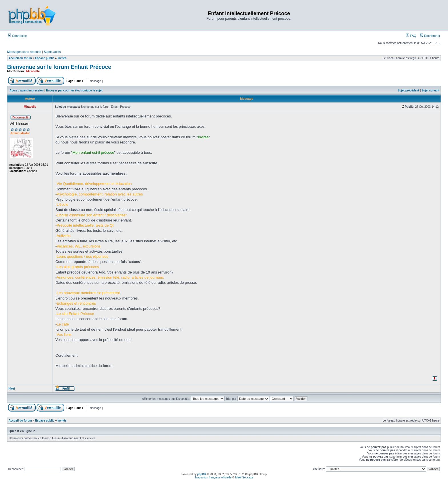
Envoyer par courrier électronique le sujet (74, 90)
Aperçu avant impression (26, 90)
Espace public (45, 58)
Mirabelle (33, 71)
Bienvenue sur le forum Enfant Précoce (59, 67)
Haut (12, 389)
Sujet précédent (408, 90)
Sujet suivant (430, 90)
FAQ (411, 36)
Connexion (17, 36)
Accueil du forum (20, 58)
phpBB (202, 474)
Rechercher (430, 36)
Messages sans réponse (24, 52)
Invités (62, 58)
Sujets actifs (52, 52)
